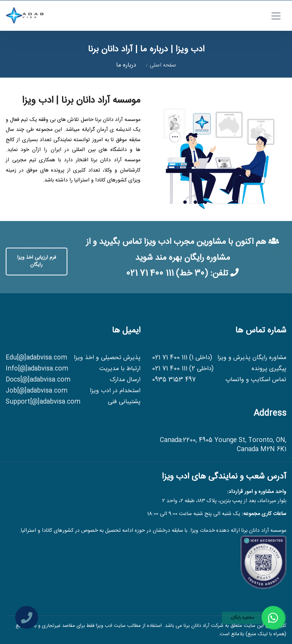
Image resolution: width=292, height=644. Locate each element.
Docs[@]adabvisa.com (38, 380)
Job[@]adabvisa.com (37, 391)
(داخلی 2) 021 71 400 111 (183, 369)
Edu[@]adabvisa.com (36, 358)
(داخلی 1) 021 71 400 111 (182, 358)
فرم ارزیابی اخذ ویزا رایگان (37, 261)
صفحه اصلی (163, 65)
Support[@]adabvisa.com (43, 402)
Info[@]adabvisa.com (37, 369)
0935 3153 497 (174, 380)
